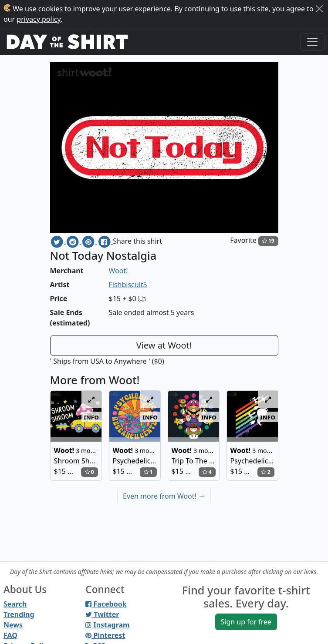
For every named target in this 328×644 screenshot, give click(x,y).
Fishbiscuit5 (128, 285)
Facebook (106, 604)
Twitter (102, 614)
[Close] (319, 9)
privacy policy (39, 19)
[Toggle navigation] (312, 42)
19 (268, 241)
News (13, 625)
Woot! (118, 271)
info (91, 417)
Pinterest (105, 635)
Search (15, 604)
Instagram (107, 625)
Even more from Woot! (164, 496)
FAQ (10, 635)
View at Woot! (164, 345)
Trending (19, 614)
